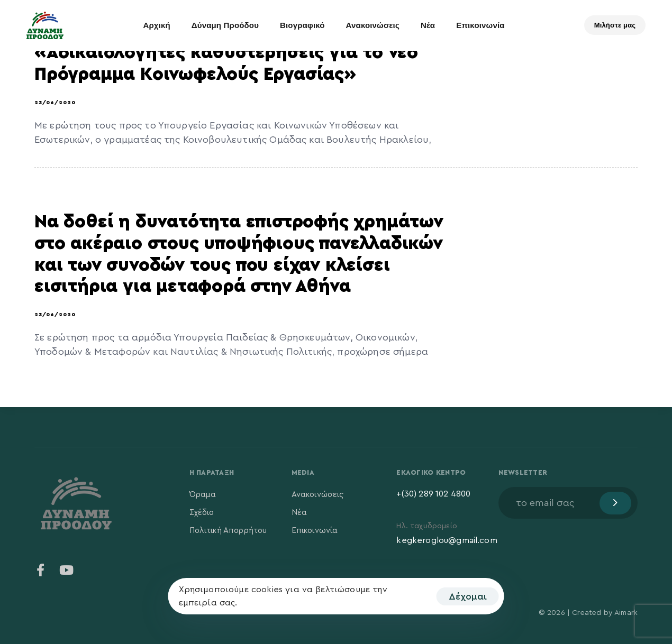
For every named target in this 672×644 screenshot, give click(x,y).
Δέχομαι (468, 596)
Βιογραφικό (302, 25)
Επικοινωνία (480, 25)
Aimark (626, 613)
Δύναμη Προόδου (225, 25)
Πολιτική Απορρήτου (228, 531)
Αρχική (156, 25)
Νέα (428, 25)
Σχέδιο (202, 513)
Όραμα (203, 495)
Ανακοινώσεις (373, 25)
